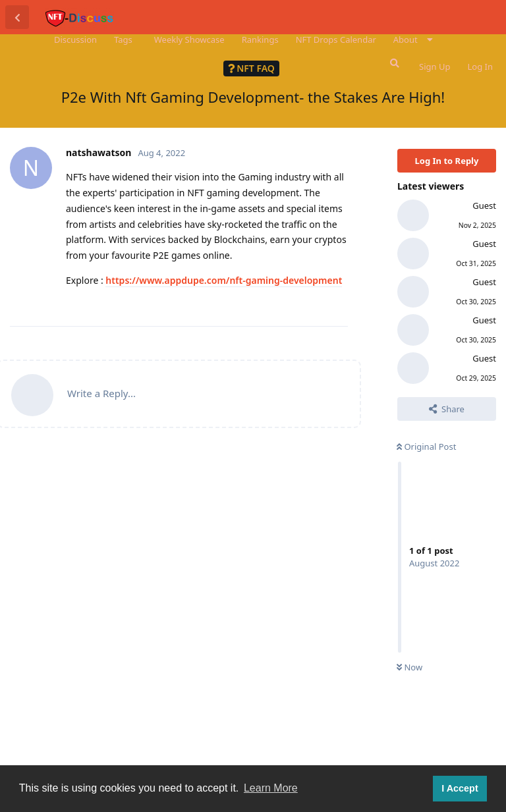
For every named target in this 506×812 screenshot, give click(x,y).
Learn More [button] (271, 788)
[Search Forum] (393, 63)
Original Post (426, 447)
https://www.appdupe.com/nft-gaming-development (224, 280)
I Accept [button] (460, 788)
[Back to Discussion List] (17, 17)
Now (409, 667)
